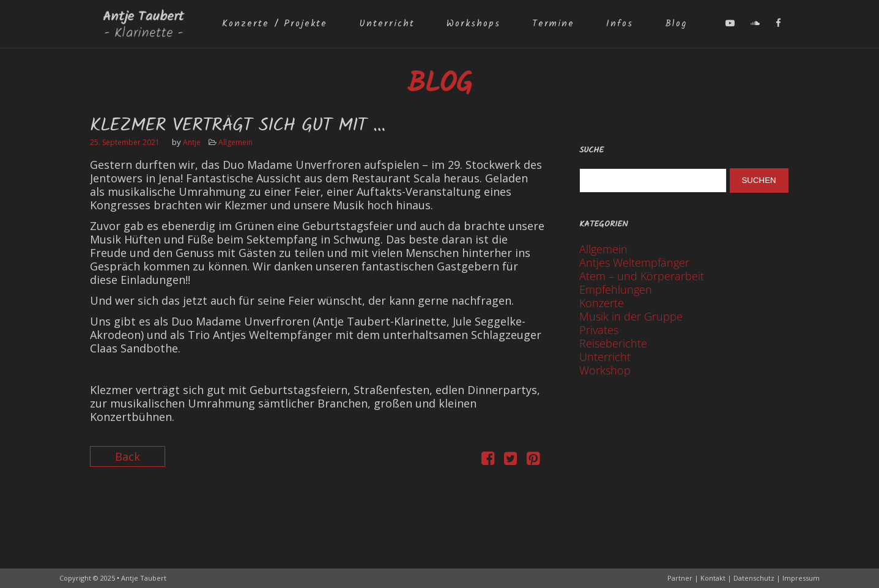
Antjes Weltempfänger (634, 262)
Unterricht (387, 24)
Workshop (605, 370)
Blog (676, 24)
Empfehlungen (616, 289)
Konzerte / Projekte (275, 24)
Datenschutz (754, 578)
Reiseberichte (613, 343)
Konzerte (602, 303)
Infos (620, 24)
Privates (599, 330)
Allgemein (236, 142)
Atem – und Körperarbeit (642, 276)
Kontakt (713, 578)
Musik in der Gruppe (631, 316)
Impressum (801, 578)
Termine (553, 24)
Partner (680, 578)
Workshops (473, 24)
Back (128, 456)
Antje (192, 142)
